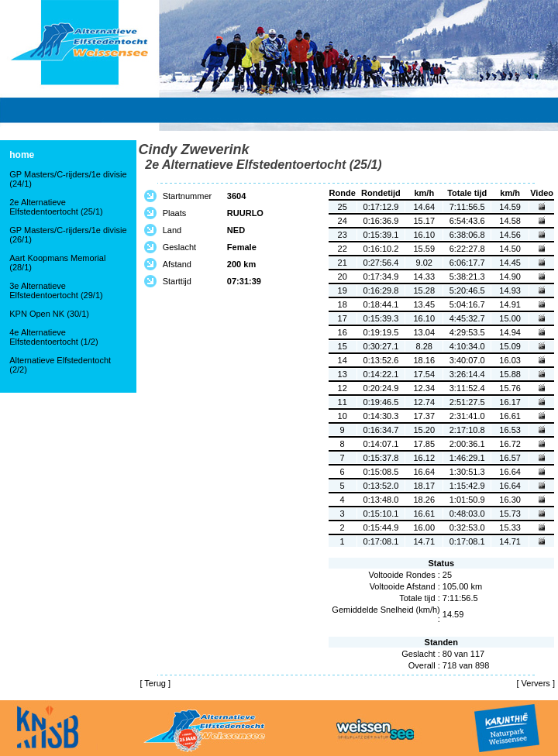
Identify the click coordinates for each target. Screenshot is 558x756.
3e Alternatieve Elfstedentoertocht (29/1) (56, 290)
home (22, 155)
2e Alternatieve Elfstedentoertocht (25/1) (56, 207)
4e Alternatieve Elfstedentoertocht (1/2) (53, 337)
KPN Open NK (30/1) (49, 314)
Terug (155, 683)
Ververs (536, 683)
